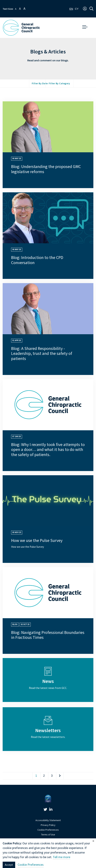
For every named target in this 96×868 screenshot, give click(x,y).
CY (77, 9)
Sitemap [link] (48, 839)
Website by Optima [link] (48, 844)
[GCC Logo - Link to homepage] (21, 28)
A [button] (16, 9)
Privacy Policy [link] (48, 825)
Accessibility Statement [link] (48, 820)
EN (71, 9)
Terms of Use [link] (48, 835)
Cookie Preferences (48, 830)
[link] (45, 810)
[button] (85, 9)
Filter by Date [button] (40, 83)
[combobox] (71, 9)
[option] (77, 9)
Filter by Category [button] (59, 83)
